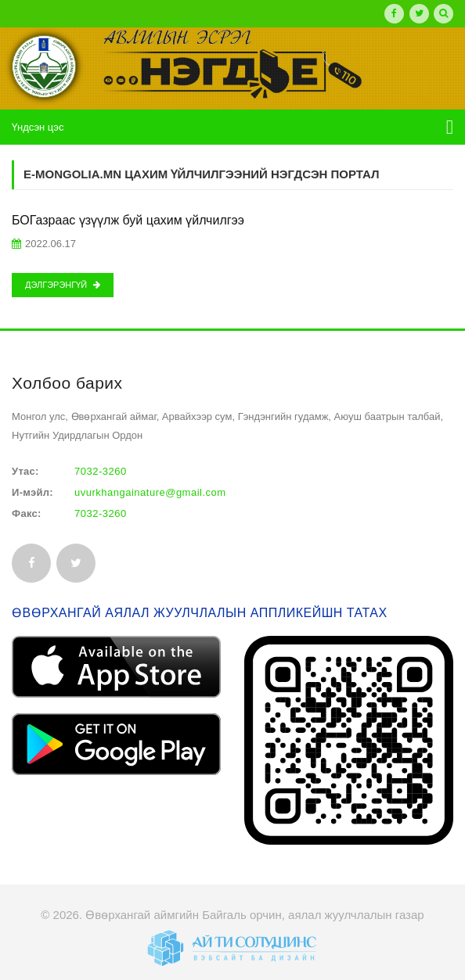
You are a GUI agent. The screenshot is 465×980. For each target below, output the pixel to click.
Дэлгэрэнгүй (63, 285)
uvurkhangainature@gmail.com (150, 492)
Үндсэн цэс (38, 127)
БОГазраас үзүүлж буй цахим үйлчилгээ (128, 220)
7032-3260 (101, 471)
